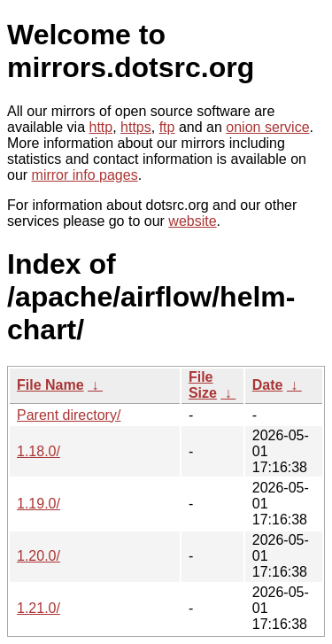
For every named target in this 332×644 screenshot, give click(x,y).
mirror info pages (85, 175)
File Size (203, 385)
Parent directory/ (69, 415)
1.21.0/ (39, 608)
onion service (267, 127)
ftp (167, 127)
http (101, 127)
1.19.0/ (39, 504)
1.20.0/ (39, 556)
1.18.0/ (39, 451)
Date (268, 385)
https (136, 127)
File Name (50, 385)
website (192, 221)
